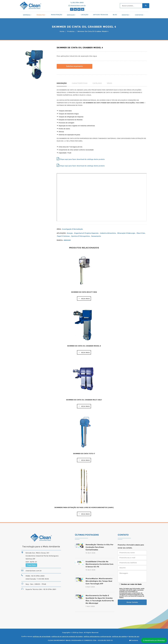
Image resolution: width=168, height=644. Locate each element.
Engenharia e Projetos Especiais (87, 233)
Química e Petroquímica (81, 236)
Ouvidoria (134, 640)
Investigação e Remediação (72, 229)
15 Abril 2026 (90, 553)
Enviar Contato (132, 602)
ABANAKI (67, 240)
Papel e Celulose (64, 236)
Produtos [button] (41, 15)
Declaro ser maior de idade (130, 584)
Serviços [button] (71, 15)
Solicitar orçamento (74, 66)
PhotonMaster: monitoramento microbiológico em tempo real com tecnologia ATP (99, 581)
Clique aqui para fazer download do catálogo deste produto (81, 159)
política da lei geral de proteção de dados (67, 636)
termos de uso (134, 636)
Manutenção (57, 15)
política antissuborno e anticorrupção (97, 636)
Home (62, 31)
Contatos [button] (139, 15)
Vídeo (109, 83)
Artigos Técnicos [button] (101, 15)
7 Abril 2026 (90, 606)
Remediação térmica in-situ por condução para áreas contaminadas (99, 547)
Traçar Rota (31, 565)
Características (80, 83)
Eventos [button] (125, 15)
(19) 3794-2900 (77, 3)
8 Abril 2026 (90, 587)
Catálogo (97, 83)
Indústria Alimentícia (108, 233)
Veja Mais (85, 299)
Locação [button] (85, 15)
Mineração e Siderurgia (126, 233)
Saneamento (96, 236)
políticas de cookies (119, 636)
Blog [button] (115, 15)
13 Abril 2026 (90, 570)
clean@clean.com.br (77, 6)
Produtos (71, 31)
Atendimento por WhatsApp (154, 640)
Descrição (62, 83)
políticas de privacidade (42, 636)
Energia (70, 233)
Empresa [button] (27, 15)
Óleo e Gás (141, 233)
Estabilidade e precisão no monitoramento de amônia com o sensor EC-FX (99, 564)
